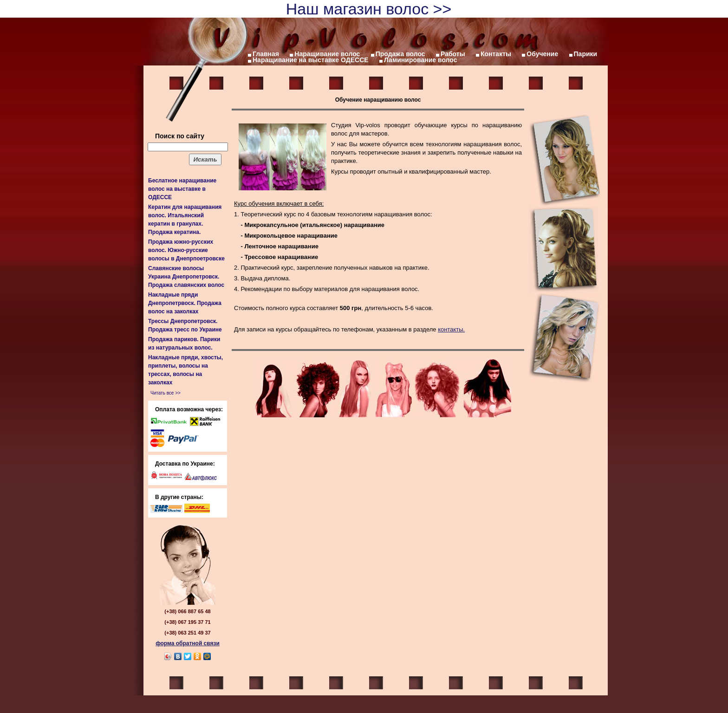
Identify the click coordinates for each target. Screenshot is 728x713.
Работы (453, 54)
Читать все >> (166, 393)
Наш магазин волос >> (369, 9)
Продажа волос (400, 54)
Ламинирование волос (421, 60)
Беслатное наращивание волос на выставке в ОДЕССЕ (182, 189)
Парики (586, 54)
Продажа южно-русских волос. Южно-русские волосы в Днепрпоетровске (186, 250)
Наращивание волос (327, 54)
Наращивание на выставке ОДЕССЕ (311, 60)
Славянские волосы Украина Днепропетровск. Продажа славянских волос (186, 277)
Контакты (496, 54)
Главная (266, 54)
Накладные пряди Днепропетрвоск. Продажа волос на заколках (185, 303)
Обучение (542, 54)
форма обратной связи (188, 643)
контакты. (451, 329)
